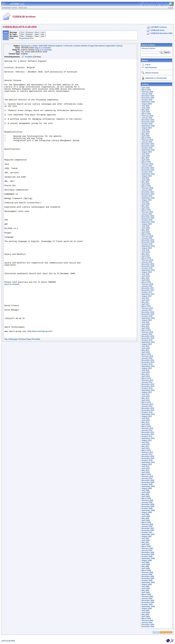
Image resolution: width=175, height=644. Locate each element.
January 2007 (147, 550)
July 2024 (145, 130)
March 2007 (146, 546)
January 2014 (147, 382)
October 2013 (147, 388)
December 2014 (148, 360)
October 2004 (147, 605)
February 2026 (147, 92)
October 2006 (147, 556)
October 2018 (147, 268)
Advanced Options (148, 48)
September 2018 (148, 270)
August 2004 (147, 609)
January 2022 (147, 190)
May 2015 (145, 350)
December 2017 (148, 288)
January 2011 (147, 454)
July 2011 (145, 442)
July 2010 (145, 466)
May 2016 (145, 326)
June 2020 (146, 228)
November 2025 (148, 98)
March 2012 (146, 426)
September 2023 (148, 150)
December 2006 (148, 552)
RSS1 (163, 632)
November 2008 (148, 506)
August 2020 (147, 224)
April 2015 (146, 352)
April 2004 (146, 617)
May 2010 (145, 470)
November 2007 (148, 530)
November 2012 (148, 410)
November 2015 (148, 338)
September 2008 (148, 510)
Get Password (151, 68)
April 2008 (146, 520)
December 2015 (148, 336)
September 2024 (148, 126)
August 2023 (147, 152)
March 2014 (146, 378)
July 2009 (145, 490)
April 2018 (146, 280)
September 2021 (148, 198)
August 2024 (147, 128)
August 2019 (147, 248)
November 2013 (148, 386)
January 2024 (147, 142)
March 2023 (146, 162)
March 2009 (146, 498)
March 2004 (146, 619)
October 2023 (147, 148)
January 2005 (147, 599)
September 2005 (148, 582)
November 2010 (148, 458)
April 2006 (146, 568)
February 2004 (147, 621)
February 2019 (147, 260)
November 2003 (148, 627)
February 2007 (147, 548)
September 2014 (148, 366)
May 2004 (145, 615)
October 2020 (147, 220)
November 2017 (148, 290)
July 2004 (145, 611)
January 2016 (147, 334)
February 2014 (147, 380)
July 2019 (145, 250)
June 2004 (146, 613)
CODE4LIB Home (157, 30)
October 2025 (147, 100)
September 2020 (148, 222)
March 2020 (146, 234)
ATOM (156, 632)
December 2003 (148, 625)
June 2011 (146, 444)
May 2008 (145, 518)
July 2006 (145, 562)
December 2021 (148, 192)
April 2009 (146, 496)
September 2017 (148, 294)
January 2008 (147, 526)
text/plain (29, 57)
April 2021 (146, 208)
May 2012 (145, 422)
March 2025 (146, 114)
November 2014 (148, 362)
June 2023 (146, 156)
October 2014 (147, 364)
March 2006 (146, 570)
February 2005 (147, 597)
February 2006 (147, 572)
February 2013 (147, 404)
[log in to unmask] (43, 48)
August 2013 (147, 392)
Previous (30, 32)
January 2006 (147, 574)
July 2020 (145, 226)
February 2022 (147, 188)
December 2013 (148, 384)
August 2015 (147, 344)
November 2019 (148, 242)
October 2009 (147, 484)
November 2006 (148, 554)
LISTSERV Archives (159, 27)
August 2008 (147, 512)
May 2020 (145, 230)
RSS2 (169, 632)
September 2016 (148, 318)
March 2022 (146, 186)
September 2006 (148, 558)
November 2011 (148, 434)
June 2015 (146, 348)
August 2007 (147, 536)
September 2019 (148, 246)
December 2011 (148, 432)
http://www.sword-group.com (40, 385)
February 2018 (147, 284)
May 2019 (145, 254)
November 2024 (148, 122)
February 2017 (147, 308)
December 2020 (148, 216)
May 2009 (145, 494)
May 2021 (145, 206)
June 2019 (146, 252)
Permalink (36, 394)
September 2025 (148, 102)
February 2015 (147, 356)
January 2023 (147, 166)
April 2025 (146, 112)
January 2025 (147, 118)
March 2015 (146, 354)
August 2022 (147, 176)
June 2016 (146, 324)
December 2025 (148, 96)
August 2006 (147, 560)
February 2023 (147, 164)
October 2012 (147, 412)
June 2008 (146, 516)
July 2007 (145, 538)
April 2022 (146, 184)
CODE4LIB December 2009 (161, 33)
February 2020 (147, 236)
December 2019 (148, 240)
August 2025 (147, 104)
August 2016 (147, 320)
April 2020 (146, 232)
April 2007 (146, 544)
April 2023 (146, 160)
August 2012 (147, 416)
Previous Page (25, 394)
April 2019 (146, 256)
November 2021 (148, 194)
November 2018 (148, 266)
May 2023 (145, 158)
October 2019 (147, 244)
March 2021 (146, 210)
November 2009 (148, 482)
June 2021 (146, 204)
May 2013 (145, 398)
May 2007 (145, 542)
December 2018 (148, 264)
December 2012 (148, 408)
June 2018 (146, 276)
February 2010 (147, 476)
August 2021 (147, 200)
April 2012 (146, 424)
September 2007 (148, 534)
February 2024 (147, 140)
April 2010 (146, 472)
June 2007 (146, 540)
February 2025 (147, 116)
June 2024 (146, 132)
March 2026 (146, 90)
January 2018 (147, 286)
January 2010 (147, 478)
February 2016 (147, 332)
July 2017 (145, 298)
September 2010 (148, 462)
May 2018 (145, 278)
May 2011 (145, 446)
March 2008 (146, 522)
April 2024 (146, 136)
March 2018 (146, 282)
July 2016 (145, 322)
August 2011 (147, 440)
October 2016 (147, 316)
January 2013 (147, 406)
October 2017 (147, 292)
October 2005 (147, 580)
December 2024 (148, 120)
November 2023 (148, 146)
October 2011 (147, 436)
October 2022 (147, 172)
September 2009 (148, 486)
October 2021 (147, 196)
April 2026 (146, 88)
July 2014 (145, 370)
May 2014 (145, 374)
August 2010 (147, 464)
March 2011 (146, 450)
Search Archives (148, 45)
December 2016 (148, 312)
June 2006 (146, 564)
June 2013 (146, 396)
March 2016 (146, 330)
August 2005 (147, 584)
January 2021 (147, 214)
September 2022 (148, 174)
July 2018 (145, 274)
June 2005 (146, 588)
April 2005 (146, 593)
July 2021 (145, 202)
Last (42, 32)
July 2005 (145, 586)
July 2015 (145, 346)
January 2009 (147, 502)
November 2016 (148, 314)
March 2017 (146, 306)
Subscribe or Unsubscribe (156, 78)
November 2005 (148, 578)
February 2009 (147, 500)
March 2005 (146, 595)
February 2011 (147, 452)
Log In (148, 65)
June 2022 (146, 180)
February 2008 (147, 524)
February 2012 (147, 428)
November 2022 (148, 170)
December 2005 (148, 576)
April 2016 (146, 328)
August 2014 (147, 368)
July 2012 (145, 418)
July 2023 (145, 154)
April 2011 (146, 448)
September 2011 (148, 438)
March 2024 (146, 138)
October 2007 (147, 532)
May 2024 (145, 134)
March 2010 (146, 474)
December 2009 (148, 480)
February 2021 (147, 212)
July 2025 (145, 106)
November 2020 (148, 218)
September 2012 (148, 414)
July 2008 (145, 514)
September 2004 (148, 607)
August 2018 (147, 272)
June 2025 (146, 108)
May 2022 (145, 182)
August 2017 (147, 296)
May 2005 (145, 591)
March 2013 (146, 402)
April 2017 (146, 304)
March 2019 (146, 258)
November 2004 (148, 603)
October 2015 (147, 340)
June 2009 (146, 492)
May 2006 (145, 566)
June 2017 (146, 300)
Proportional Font (26, 38)
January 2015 (147, 358)
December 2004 (148, 601)
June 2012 (146, 420)
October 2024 (147, 124)
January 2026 (147, 94)
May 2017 (145, 302)
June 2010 (146, 468)
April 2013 (146, 400)
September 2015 (148, 342)
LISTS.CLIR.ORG (8, 641)
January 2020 (147, 238)
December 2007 (148, 528)
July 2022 (145, 178)
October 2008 (147, 508)
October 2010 (147, 460)
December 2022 (148, 168)
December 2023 (148, 144)
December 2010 (148, 456)
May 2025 (145, 110)
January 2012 (147, 430)
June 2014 (146, 372)
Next (37, 32)
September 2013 (148, 390)
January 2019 (147, 262)
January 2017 (147, 310)
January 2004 (147, 623)
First (22, 32)
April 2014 (146, 376)
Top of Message (11, 394)
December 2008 (148, 504)
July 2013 (145, 394)
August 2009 (147, 488)
